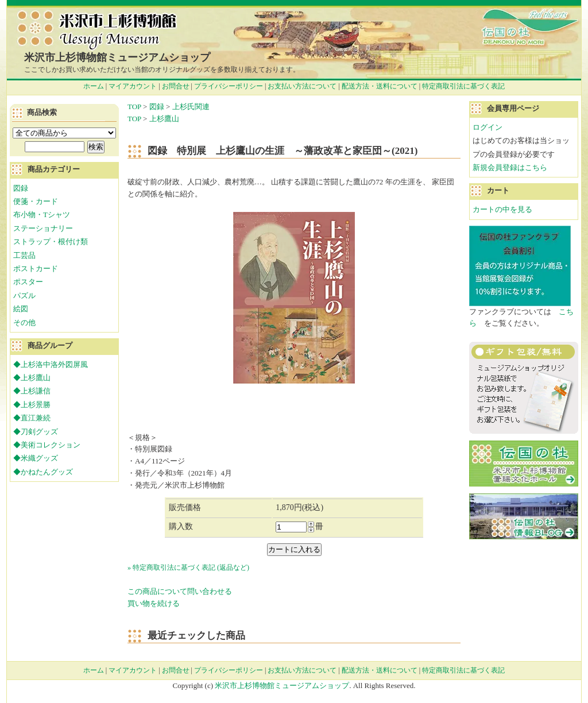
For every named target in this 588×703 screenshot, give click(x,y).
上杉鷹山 (164, 119)
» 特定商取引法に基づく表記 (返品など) (188, 567)
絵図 (21, 309)
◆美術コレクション (47, 445)
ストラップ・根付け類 (51, 242)
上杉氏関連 (191, 107)
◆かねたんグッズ (43, 472)
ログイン (488, 127)
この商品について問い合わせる (180, 591)
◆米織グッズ (36, 458)
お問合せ (176, 86)
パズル (24, 296)
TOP (134, 107)
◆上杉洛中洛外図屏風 (51, 364)
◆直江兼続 (32, 418)
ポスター (28, 282)
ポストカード (36, 269)
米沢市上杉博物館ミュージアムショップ (117, 57)
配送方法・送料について (380, 86)
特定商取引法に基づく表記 (463, 86)
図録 (157, 107)
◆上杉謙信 (32, 391)
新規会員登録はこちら (510, 167)
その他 (24, 322)
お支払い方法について (302, 86)
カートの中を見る (502, 209)
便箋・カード (36, 201)
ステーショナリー (43, 228)
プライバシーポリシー (229, 86)
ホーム (94, 86)
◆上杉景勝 (32, 405)
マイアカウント (133, 86)
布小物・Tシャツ (42, 215)
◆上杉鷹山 (32, 378)
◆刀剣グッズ (36, 432)
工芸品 (24, 255)
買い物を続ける (154, 603)
